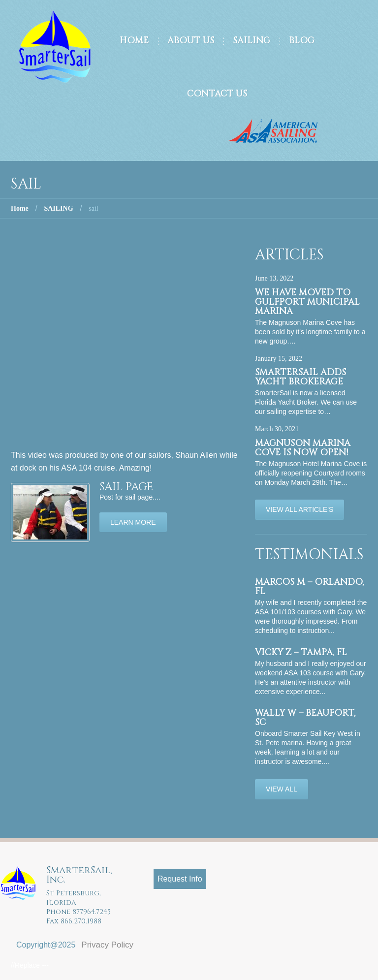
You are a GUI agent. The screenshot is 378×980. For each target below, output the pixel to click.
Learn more (133, 522)
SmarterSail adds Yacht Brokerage (300, 377)
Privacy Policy (107, 945)
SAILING (58, 208)
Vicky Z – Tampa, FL (301, 652)
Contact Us (217, 94)
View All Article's (299, 509)
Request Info (180, 879)
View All (282, 789)
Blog (302, 41)
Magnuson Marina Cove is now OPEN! (303, 448)
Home (134, 41)
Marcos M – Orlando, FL (309, 587)
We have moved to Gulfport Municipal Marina (307, 302)
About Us (191, 41)
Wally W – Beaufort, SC (305, 718)
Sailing (252, 41)
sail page (126, 487)
